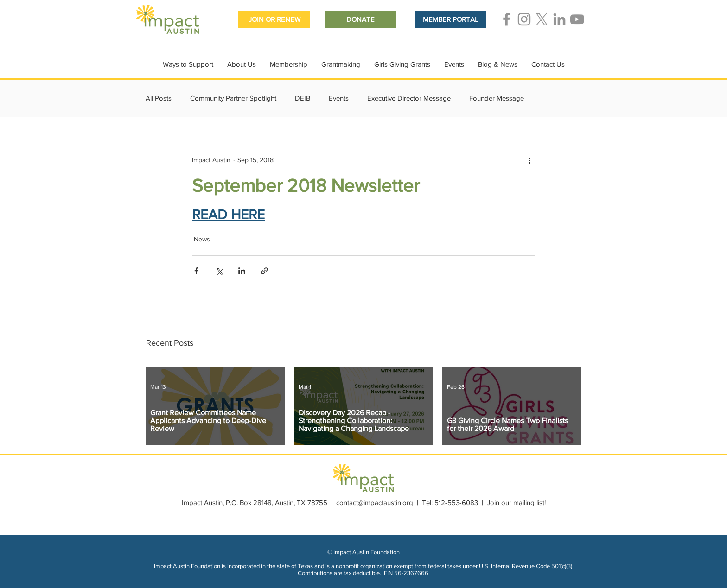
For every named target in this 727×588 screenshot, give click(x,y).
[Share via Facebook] (196, 271)
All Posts (159, 98)
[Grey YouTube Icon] (577, 19)
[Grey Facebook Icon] (507, 19)
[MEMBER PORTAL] (450, 19)
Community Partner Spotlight (233, 98)
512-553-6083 (456, 503)
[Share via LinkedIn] (242, 271)
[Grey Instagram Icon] (524, 19)
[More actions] (529, 160)
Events (339, 98)
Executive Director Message (409, 98)
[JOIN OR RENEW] (274, 19)
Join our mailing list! (516, 503)
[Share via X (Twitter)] (219, 271)
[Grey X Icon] (542, 19)
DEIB (303, 98)
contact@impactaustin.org (375, 503)
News (202, 239)
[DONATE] (360, 19)
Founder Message (497, 98)
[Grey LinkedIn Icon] (559, 19)
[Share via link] (265, 271)
